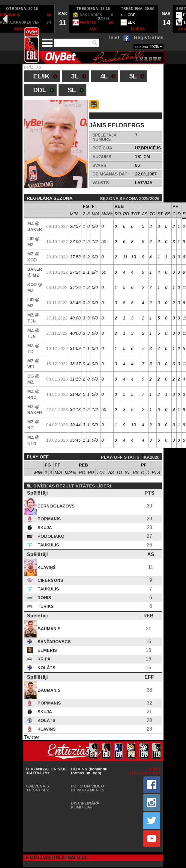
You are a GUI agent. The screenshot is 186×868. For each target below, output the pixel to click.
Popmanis (49, 519)
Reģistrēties (149, 38)
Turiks (45, 606)
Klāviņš (46, 567)
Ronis (44, 598)
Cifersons (50, 580)
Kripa (43, 659)
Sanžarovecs (54, 642)
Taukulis (48, 545)
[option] (62, 19)
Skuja (44, 528)
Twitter (32, 737)
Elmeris (47, 650)
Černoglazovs (55, 506)
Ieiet (114, 38)
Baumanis (48, 629)
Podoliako (50, 536)
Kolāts (46, 668)
